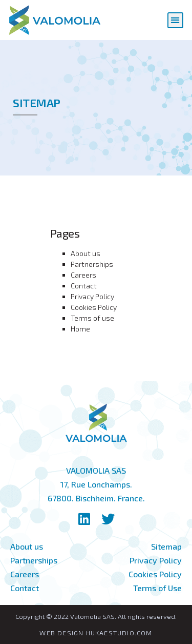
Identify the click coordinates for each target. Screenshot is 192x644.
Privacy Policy (92, 296)
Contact (84, 286)
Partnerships (92, 264)
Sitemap (166, 546)
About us (86, 253)
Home (80, 329)
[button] (175, 20)
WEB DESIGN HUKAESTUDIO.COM (96, 633)
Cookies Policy (94, 307)
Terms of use (92, 318)
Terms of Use (157, 588)
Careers (83, 275)
